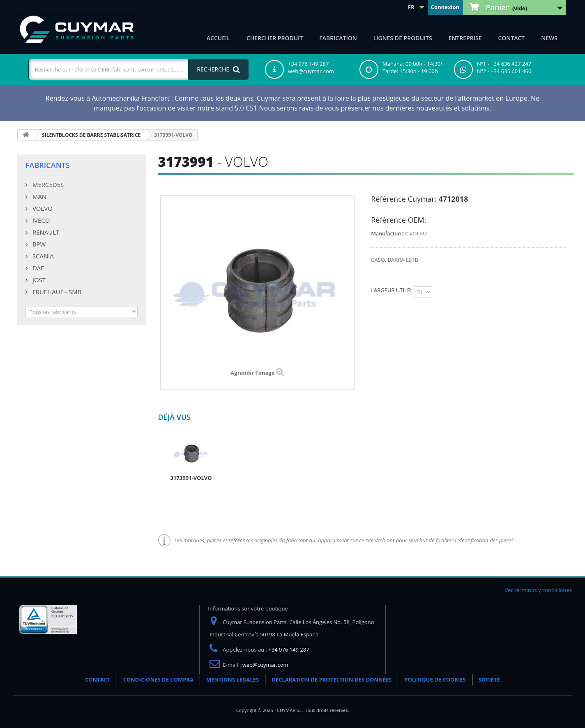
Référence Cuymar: (404, 199)
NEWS (549, 38)
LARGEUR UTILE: (392, 290)
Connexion (445, 7)
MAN (39, 196)
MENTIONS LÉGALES (233, 680)
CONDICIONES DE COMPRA (158, 680)
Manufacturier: (389, 233)
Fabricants (48, 165)
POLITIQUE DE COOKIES (435, 680)
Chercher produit (275, 38)
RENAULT (45, 232)
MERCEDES (47, 184)
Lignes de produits (403, 38)
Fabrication (338, 38)
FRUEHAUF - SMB (56, 292)
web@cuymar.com (265, 665)
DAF (37, 268)
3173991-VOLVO (191, 478)
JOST (38, 280)
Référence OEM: (398, 220)
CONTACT (511, 38)
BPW (38, 244)
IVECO (40, 220)
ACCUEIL (218, 38)
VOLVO (42, 208)
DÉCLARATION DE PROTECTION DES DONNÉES (332, 680)
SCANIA (42, 256)
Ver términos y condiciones (538, 590)
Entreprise (465, 38)
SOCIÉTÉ (489, 680)
